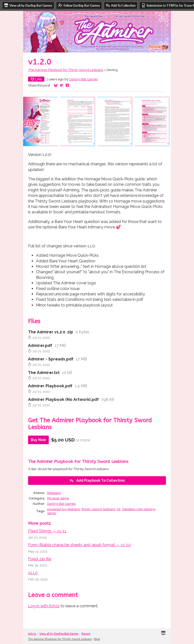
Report (86, 634)
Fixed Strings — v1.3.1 (47, 531)
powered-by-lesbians (64, 509)
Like (36, 79)
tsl (119, 509)
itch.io (32, 634)
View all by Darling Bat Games (59, 634)
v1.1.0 (33, 573)
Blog (97, 639)
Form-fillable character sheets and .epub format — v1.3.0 (79, 545)
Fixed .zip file (40, 559)
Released (54, 493)
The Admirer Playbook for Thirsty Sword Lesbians (66, 70)
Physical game (58, 498)
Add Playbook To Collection (97, 480)
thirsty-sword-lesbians (98, 509)
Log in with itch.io (44, 606)
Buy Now (38, 440)
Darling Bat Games (83, 79)
